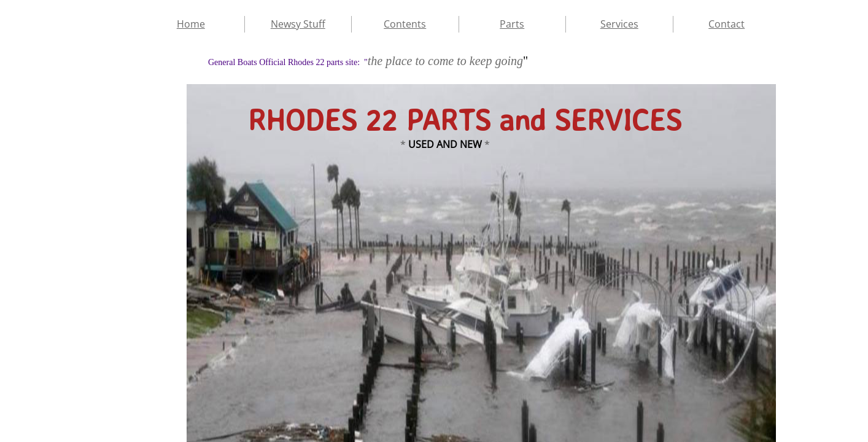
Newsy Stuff (298, 24)
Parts (512, 24)
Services (619, 24)
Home (191, 24)
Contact (727, 24)
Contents (405, 24)
